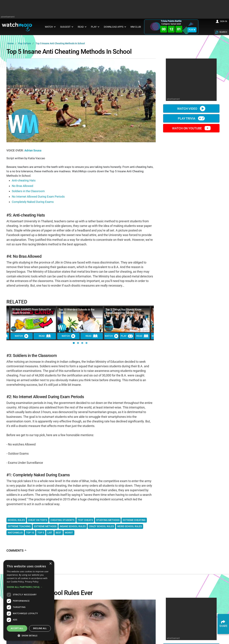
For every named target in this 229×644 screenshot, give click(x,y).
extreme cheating (134, 520)
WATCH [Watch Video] (22, 336)
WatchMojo (15, 533)
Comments (17, 551)
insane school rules (73, 526)
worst (69, 533)
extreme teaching (19, 526)
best (59, 533)
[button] (74, 343)
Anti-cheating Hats (24, 180)
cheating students (62, 520)
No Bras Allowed (23, 186)
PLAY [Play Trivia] (127, 336)
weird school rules (129, 526)
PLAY (192, 30)
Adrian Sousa (33, 150)
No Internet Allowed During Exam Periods (38, 197)
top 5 (41, 533)
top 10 (30, 533)
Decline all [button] (40, 628)
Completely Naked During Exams (33, 202)
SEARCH (223, 32)
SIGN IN (224, 21)
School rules (16, 520)
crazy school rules (101, 526)
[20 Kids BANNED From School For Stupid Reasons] (33, 319)
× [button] (50, 564)
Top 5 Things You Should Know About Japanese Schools (123, 311)
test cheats (85, 520)
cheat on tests (38, 520)
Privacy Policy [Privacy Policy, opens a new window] (32, 582)
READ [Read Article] (45, 336)
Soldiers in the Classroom (28, 191)
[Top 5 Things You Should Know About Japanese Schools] (127, 319)
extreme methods (45, 526)
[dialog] (29, 600)
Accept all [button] (17, 628)
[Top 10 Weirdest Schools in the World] (80, 319)
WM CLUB (136, 27)
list (50, 533)
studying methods (108, 520)
